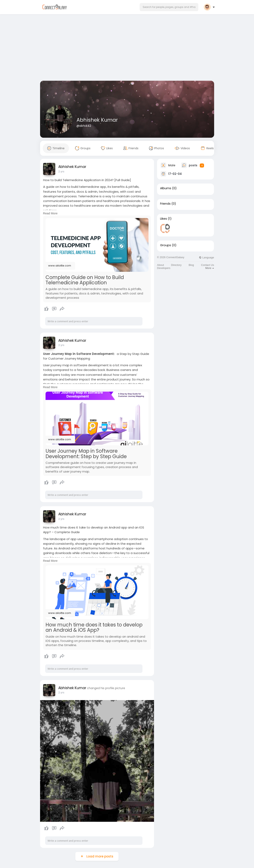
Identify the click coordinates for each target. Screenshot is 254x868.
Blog (191, 265)
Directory (176, 265)
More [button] (210, 268)
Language (206, 257)
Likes (164, 219)
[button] (169, 7)
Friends (165, 204)
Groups (166, 245)
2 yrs (61, 171)
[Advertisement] (127, 48)
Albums (166, 188)
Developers (164, 268)
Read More (50, 213)
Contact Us (207, 265)
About (160, 265)
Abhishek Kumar (97, 120)
